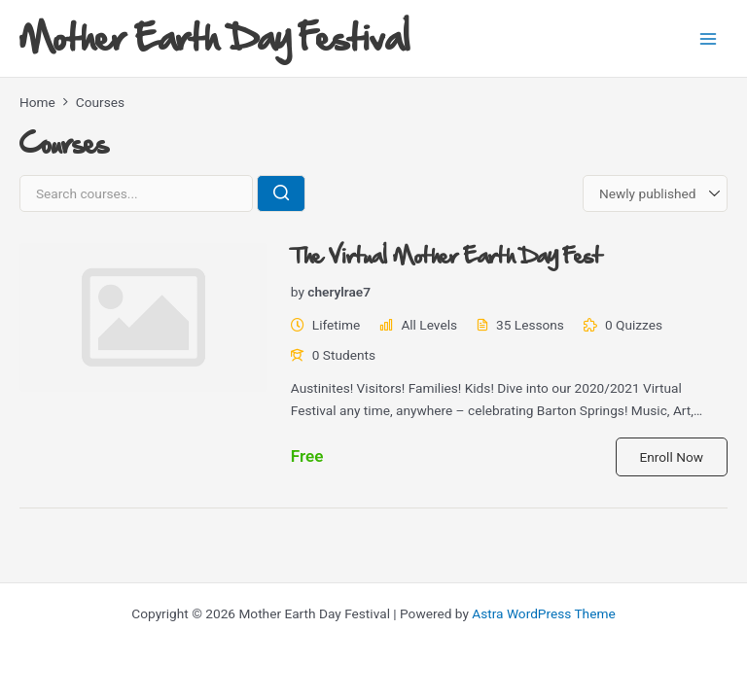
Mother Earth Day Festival (214, 37)
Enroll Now (672, 457)
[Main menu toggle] (709, 38)
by (298, 292)
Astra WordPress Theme (543, 613)
